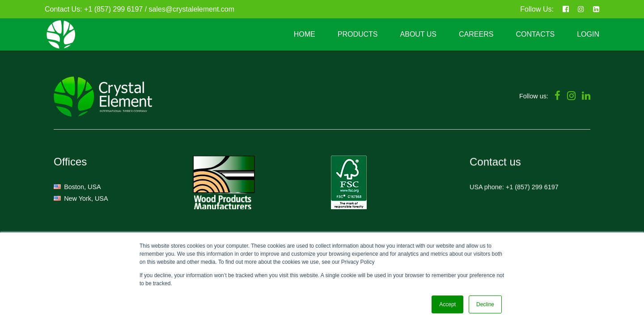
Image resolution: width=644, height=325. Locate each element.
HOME (305, 34)
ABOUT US (419, 34)
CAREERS (476, 34)
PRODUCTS (358, 34)
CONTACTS (535, 34)
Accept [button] (447, 304)
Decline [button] (485, 304)
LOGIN (588, 34)
